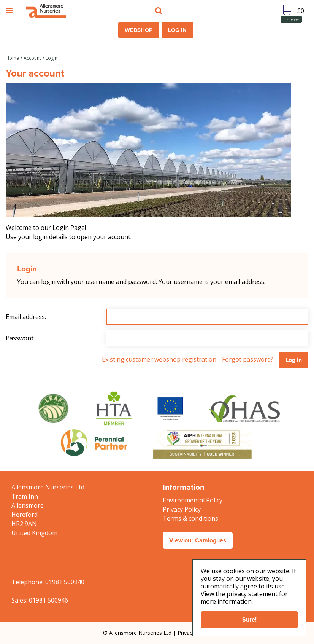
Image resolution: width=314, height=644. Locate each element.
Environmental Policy (193, 500)
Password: (20, 338)
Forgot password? (248, 359)
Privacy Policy (182, 509)
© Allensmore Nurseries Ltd (137, 633)
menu (10, 11)
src (160, 11)
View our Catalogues (198, 540)
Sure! (249, 619)
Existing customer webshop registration (159, 359)
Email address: (26, 317)
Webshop (139, 30)
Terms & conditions (190, 518)
